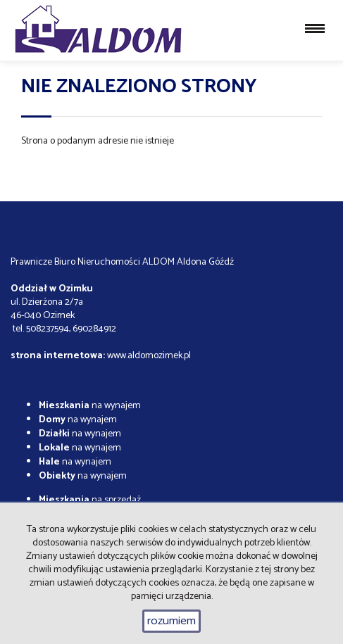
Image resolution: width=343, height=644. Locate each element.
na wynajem (90, 406)
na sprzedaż (90, 500)
